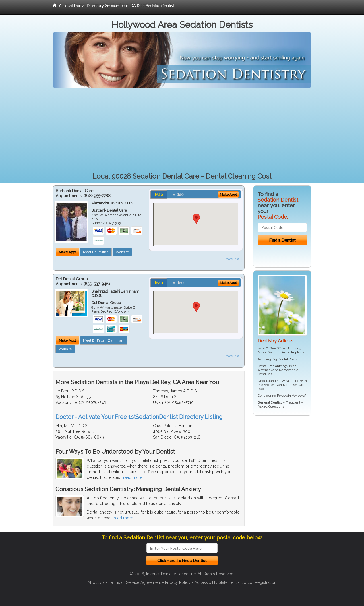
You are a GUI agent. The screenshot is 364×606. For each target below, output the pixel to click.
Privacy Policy (178, 582)
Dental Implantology (273, 366)
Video (178, 195)
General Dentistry (271, 402)
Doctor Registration (259, 582)
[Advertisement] (182, 130)
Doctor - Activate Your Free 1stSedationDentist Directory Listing (139, 417)
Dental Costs (288, 359)
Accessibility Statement (216, 582)
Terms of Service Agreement (135, 582)
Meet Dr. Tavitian (96, 252)
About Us (96, 582)
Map (159, 195)
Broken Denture (276, 385)
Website (122, 252)
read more (133, 477)
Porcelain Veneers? (292, 396)
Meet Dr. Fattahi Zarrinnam (104, 340)
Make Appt (67, 252)
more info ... (234, 259)
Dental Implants (292, 352)
